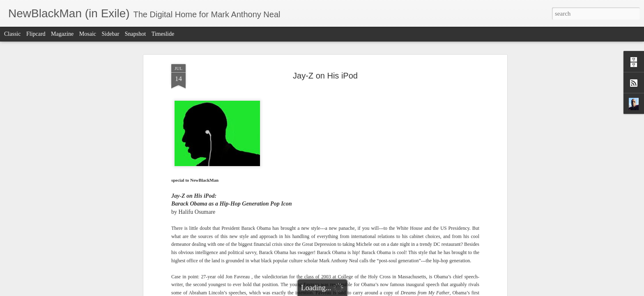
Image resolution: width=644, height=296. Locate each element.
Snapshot (135, 34)
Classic (12, 34)
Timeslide (163, 34)
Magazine (62, 34)
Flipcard (36, 34)
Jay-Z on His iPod (325, 76)
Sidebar (111, 34)
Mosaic (88, 34)
